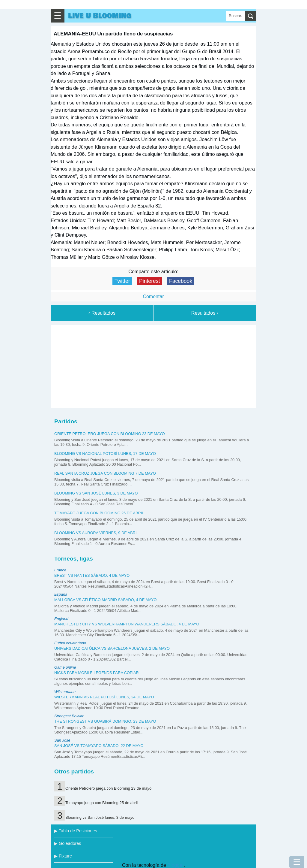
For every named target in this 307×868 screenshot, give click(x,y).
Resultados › (205, 313)
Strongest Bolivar (69, 716)
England (61, 619)
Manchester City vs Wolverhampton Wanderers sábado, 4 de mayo (127, 624)
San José (62, 740)
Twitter (122, 281)
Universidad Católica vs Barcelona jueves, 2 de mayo (112, 648)
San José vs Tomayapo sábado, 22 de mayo (99, 746)
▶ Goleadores (68, 843)
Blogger (175, 865)
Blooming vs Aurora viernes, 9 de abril (97, 533)
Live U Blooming (100, 16)
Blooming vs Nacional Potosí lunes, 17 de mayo (105, 454)
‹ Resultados (102, 313)
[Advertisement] (153, 365)
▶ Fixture (63, 856)
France (60, 570)
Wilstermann (65, 692)
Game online (65, 667)
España (61, 594)
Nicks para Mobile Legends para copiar (97, 673)
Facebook (181, 281)
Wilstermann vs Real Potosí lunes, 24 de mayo (104, 697)
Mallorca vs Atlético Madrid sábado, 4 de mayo (106, 600)
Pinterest (149, 281)
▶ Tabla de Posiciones (76, 831)
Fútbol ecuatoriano (70, 643)
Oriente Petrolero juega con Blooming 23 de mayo (110, 434)
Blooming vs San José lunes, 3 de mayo (96, 493)
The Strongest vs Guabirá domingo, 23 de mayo (105, 721)
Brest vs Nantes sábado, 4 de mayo (92, 575)
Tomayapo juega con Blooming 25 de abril (99, 513)
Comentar (153, 296)
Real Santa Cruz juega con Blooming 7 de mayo (105, 473)
